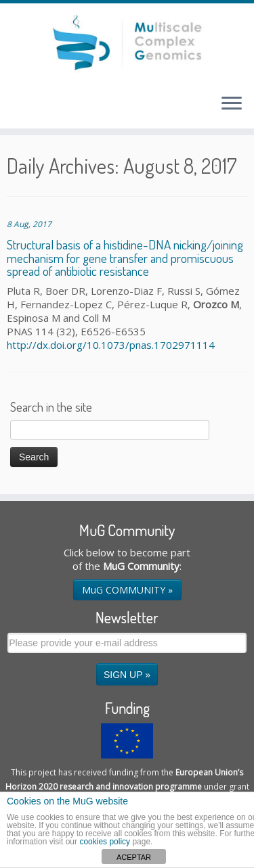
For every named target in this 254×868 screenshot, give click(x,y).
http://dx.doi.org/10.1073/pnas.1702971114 (111, 345)
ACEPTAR (134, 857)
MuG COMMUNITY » (127, 590)
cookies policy (105, 842)
